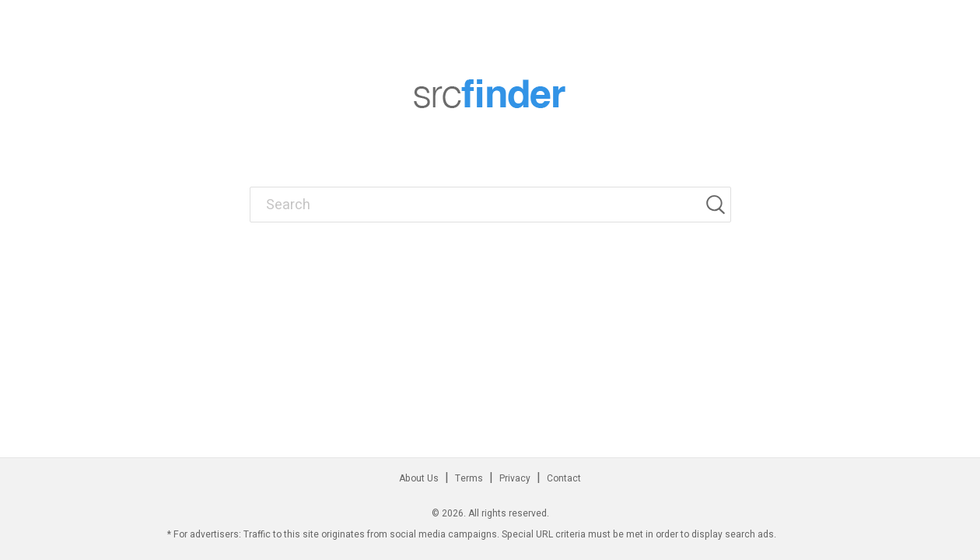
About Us (419, 478)
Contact (564, 478)
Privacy (515, 478)
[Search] (718, 205)
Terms (469, 478)
